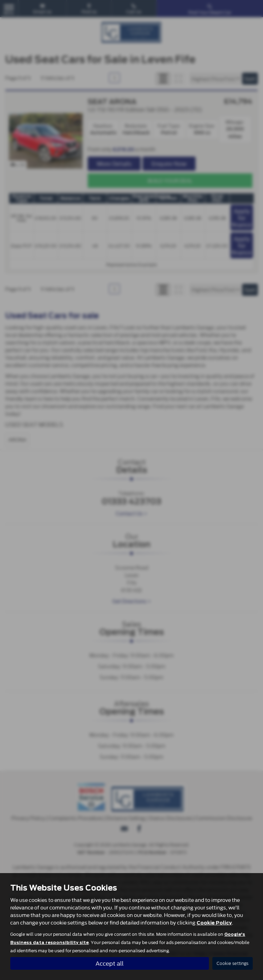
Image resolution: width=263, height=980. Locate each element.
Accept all (110, 963)
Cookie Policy (214, 922)
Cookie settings (233, 963)
